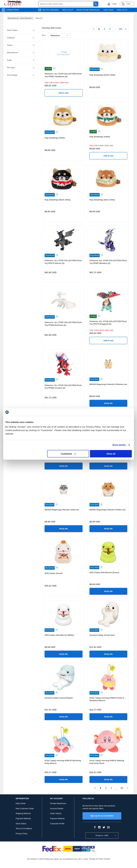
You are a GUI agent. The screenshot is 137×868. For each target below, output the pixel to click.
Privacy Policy (22, 834)
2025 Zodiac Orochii (54, 573)
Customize (68, 454)
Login (114, 4)
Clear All (39, 18)
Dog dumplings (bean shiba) (102, 200)
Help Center (108, 10)
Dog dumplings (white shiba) (102, 75)
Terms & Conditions (24, 828)
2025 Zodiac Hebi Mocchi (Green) (104, 572)
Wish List (122, 10)
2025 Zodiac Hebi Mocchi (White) (59, 635)
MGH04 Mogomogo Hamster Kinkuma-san (108, 384)
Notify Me (108, 403)
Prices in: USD (102, 835)
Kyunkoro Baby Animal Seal (102, 635)
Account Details (57, 808)
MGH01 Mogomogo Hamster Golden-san (108, 510)
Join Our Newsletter (51, 10)
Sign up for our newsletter (102, 816)
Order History (56, 813)
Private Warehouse (58, 803)
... (115, 29)
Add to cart (64, 93)
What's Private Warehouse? (88, 10)
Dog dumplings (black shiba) (58, 200)
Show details (119, 445)
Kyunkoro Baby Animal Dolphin (59, 698)
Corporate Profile (57, 824)
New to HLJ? (68, 10)
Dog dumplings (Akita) (55, 138)
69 (121, 29)
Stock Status (21, 824)
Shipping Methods (23, 813)
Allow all (111, 454)
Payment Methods (23, 818)
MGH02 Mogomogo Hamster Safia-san (62, 510)
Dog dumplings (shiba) (100, 137)
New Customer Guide (25, 808)
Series (10, 45)
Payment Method (57, 818)
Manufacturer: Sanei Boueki (20, 18)
